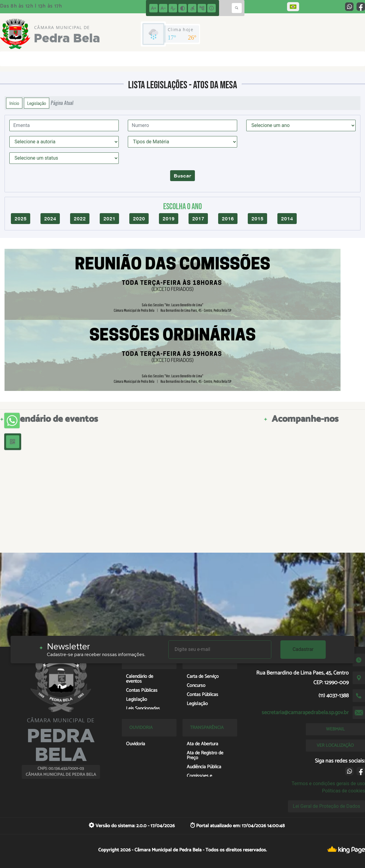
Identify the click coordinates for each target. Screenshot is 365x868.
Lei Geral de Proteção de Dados (326, 806)
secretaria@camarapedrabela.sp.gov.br (305, 713)
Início (14, 103)
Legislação (37, 103)
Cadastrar (303, 649)
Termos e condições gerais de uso (328, 783)
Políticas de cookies (344, 791)
